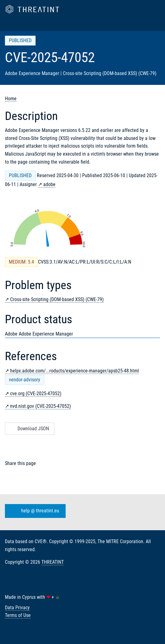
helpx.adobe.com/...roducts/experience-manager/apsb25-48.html (75, 371)
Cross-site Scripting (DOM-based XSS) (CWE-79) (57, 299)
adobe (49, 184)
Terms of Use (18, 615)
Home (11, 99)
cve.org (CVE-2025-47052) (36, 394)
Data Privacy (17, 608)
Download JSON (29, 429)
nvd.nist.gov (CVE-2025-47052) (40, 406)
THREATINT (53, 562)
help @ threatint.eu (34, 511)
